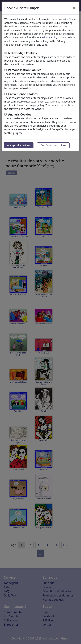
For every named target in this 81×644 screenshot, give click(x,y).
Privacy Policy (49, 37)
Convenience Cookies (23, 94)
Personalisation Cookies (25, 70)
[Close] (74, 8)
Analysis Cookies (20, 114)
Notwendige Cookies (22, 53)
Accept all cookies (19, 145)
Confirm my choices (53, 145)
